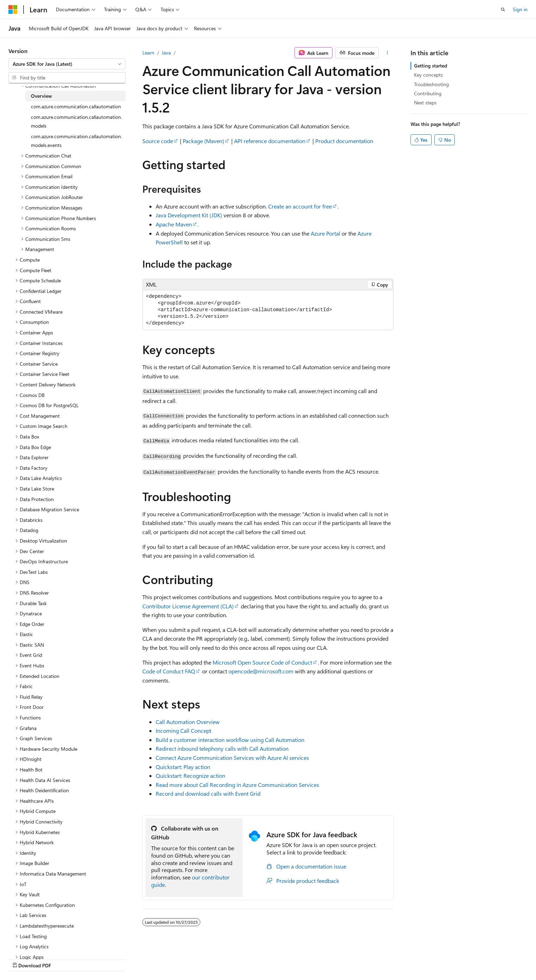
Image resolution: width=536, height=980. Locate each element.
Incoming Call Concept (183, 731)
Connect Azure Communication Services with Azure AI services (232, 758)
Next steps (425, 103)
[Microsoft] (13, 9)
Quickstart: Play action (183, 767)
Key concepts (428, 75)
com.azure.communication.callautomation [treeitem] (76, 106)
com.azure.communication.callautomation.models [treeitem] (76, 121)
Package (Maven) (204, 141)
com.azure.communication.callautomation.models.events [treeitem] (76, 141)
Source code (158, 141)
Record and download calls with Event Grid (208, 793)
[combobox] (67, 64)
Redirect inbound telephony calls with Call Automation (222, 748)
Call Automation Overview (188, 722)
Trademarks (463, 958)
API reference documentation (270, 141)
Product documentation (344, 141)
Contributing (428, 93)
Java (166, 53)
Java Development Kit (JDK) (189, 215)
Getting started (431, 66)
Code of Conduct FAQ (169, 671)
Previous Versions (303, 958)
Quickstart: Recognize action (190, 776)
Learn (148, 53)
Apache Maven (174, 224)
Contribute (365, 958)
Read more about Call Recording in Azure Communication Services (237, 785)
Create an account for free (300, 206)
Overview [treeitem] (41, 96)
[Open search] (503, 9)
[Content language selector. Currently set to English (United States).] (41, 958)
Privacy (393, 958)
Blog (335, 958)
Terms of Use (428, 958)
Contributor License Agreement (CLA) (188, 606)
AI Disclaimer (262, 958)
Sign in (520, 9)
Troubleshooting (431, 84)
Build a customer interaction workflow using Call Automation (230, 740)
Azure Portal (325, 233)
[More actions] (388, 53)
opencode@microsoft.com (261, 671)
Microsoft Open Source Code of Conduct (262, 662)
